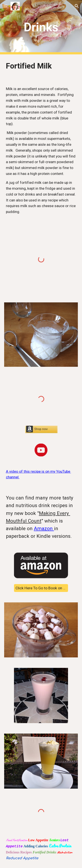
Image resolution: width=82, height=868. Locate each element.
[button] (5, 6)
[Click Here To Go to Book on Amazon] (41, 588)
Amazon (44, 529)
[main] (41, 27)
